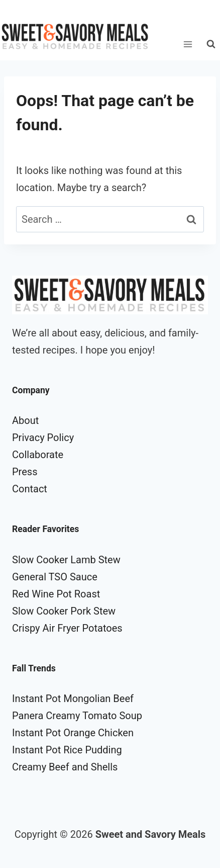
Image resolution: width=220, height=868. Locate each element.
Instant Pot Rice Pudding (67, 750)
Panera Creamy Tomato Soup (77, 716)
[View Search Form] (211, 44)
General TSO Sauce (55, 577)
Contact (30, 489)
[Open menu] (188, 44)
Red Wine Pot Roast (56, 594)
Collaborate (38, 455)
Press (25, 472)
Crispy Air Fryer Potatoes (67, 628)
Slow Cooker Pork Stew (64, 611)
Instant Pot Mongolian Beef (73, 699)
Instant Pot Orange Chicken (73, 733)
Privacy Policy (43, 438)
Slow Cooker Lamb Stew (66, 560)
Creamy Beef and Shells (65, 767)
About (25, 420)
